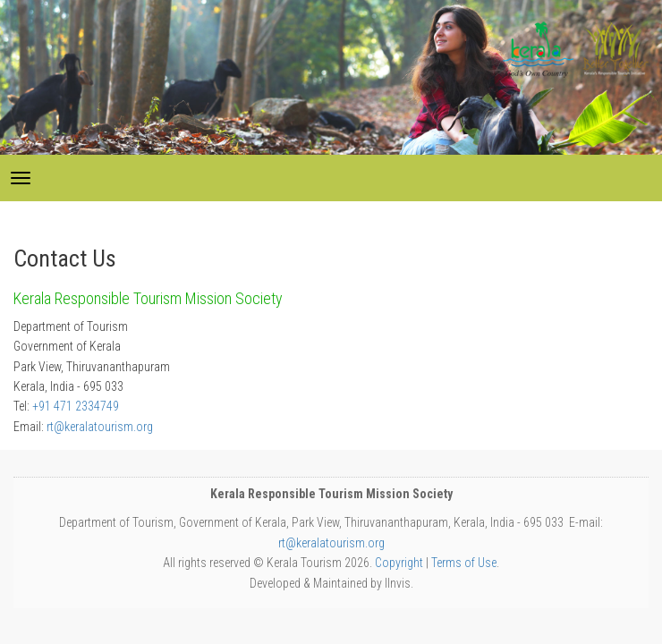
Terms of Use (464, 563)
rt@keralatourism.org (100, 427)
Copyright (399, 563)
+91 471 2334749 (76, 406)
